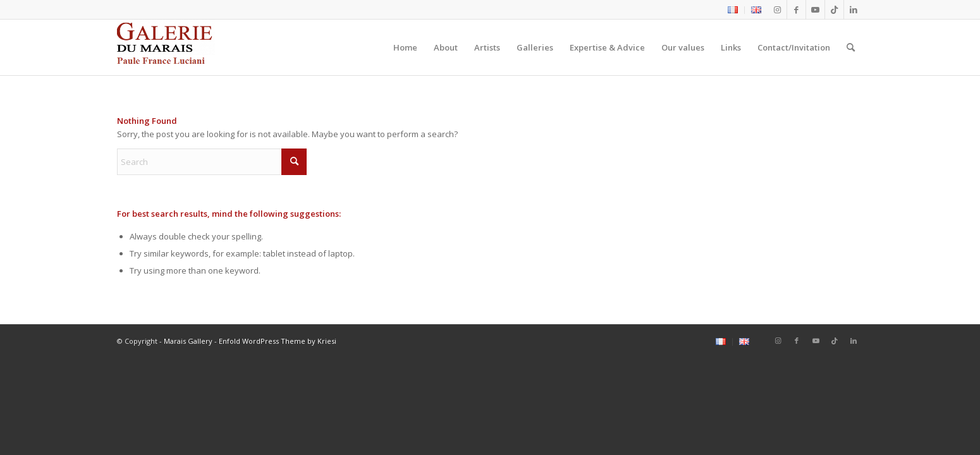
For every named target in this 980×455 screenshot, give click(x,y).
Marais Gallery (188, 341)
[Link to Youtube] (815, 9)
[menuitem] (733, 10)
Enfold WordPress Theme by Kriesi (278, 341)
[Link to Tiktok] (834, 9)
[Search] (851, 47)
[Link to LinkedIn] (854, 9)
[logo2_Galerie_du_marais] (166, 47)
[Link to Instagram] (777, 9)
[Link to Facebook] (796, 9)
